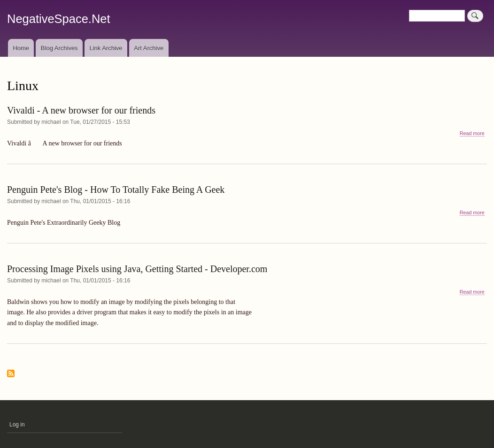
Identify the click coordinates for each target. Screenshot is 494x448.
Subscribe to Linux (11, 374)
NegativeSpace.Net (59, 19)
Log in (17, 425)
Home (21, 48)
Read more (472, 133)
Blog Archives (59, 48)
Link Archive (106, 48)
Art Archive (149, 48)
